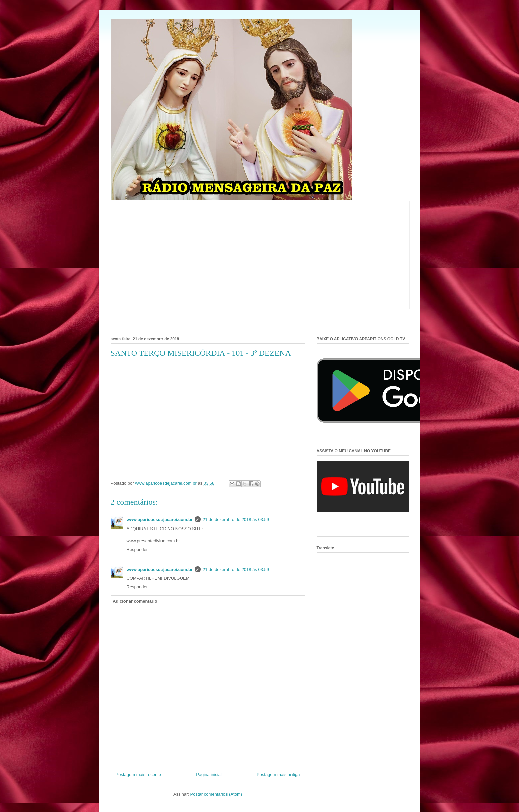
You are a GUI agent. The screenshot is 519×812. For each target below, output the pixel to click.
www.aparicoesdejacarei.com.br (160, 520)
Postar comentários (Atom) (216, 794)
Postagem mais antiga (278, 774)
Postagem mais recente (139, 774)
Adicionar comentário (135, 601)
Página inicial (209, 774)
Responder (137, 549)
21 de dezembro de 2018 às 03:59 (236, 520)
